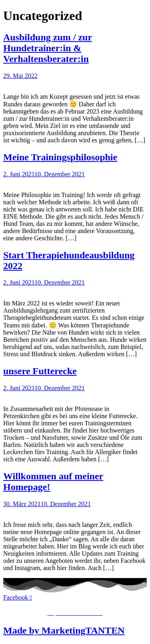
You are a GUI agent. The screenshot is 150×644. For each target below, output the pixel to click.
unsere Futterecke (40, 371)
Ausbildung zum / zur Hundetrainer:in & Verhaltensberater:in (48, 48)
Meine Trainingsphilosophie (60, 157)
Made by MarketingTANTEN (64, 630)
